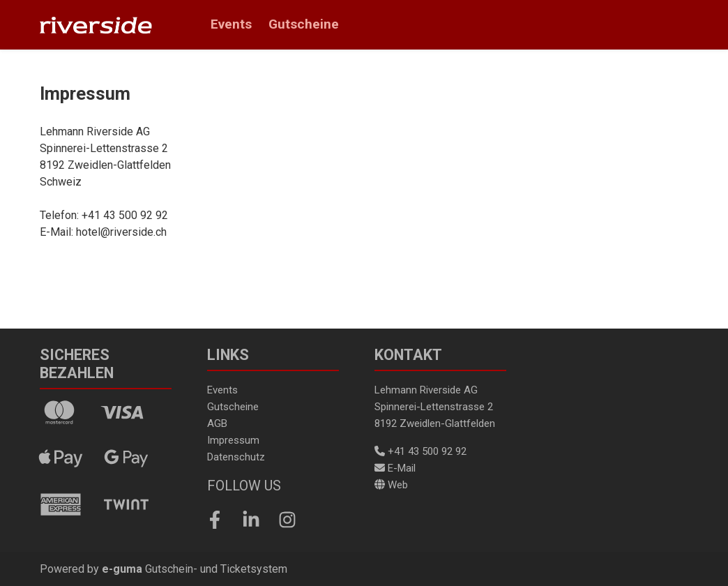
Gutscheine (304, 24)
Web (391, 485)
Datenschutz (236, 457)
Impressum (233, 440)
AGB (217, 423)
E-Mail (395, 468)
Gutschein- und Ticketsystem (195, 569)
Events (231, 24)
